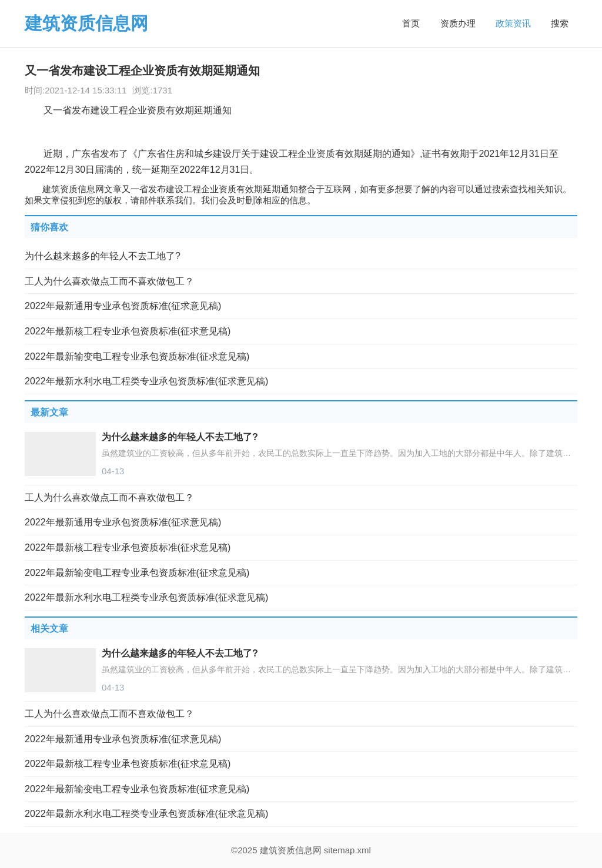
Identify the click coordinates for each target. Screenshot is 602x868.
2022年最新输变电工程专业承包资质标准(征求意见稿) (137, 356)
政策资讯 (513, 23)
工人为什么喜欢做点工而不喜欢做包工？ (109, 281)
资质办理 (458, 23)
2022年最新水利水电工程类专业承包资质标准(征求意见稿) (146, 381)
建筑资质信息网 (86, 23)
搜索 (560, 23)
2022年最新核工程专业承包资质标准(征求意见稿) (128, 331)
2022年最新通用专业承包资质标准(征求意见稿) (123, 306)
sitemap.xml (347, 850)
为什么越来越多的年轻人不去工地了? (103, 256)
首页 (411, 23)
